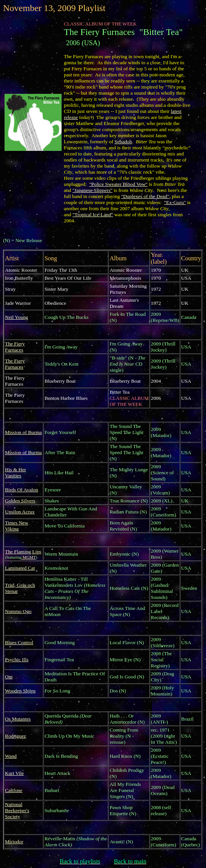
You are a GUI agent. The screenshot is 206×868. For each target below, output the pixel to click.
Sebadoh (123, 142)
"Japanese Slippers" (93, 190)
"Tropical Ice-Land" (93, 215)
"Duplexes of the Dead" (145, 196)
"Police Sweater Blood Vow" (119, 184)
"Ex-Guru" (175, 202)
